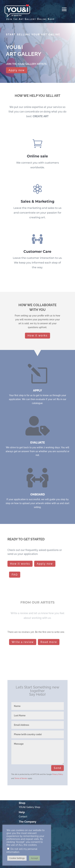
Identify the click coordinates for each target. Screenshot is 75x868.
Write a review (23, 642)
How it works (37, 336)
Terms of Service (21, 778)
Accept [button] (34, 858)
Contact (23, 819)
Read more (49, 642)
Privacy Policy (58, 774)
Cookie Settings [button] (17, 858)
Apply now (17, 69)
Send (58, 768)
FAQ (15, 575)
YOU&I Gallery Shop (29, 810)
